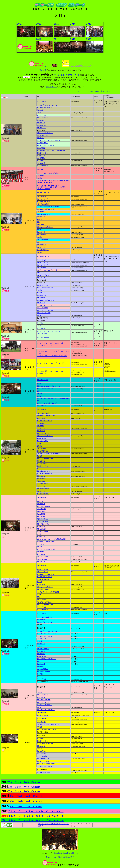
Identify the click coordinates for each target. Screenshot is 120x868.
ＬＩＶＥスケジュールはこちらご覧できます (91, 91)
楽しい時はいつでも (43, 489)
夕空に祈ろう (41, 217)
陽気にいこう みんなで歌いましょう (48, 386)
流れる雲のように (42, 380)
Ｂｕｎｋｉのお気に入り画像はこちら (60, 857)
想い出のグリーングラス (44, 202)
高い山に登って (42, 751)
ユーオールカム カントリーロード (50, 363)
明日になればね (42, 529)
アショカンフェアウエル (44, 602)
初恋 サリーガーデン (44, 313)
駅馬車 (39, 230)
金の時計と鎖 (41, 156)
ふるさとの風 (41, 431)
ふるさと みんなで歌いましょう (47, 403)
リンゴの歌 (40, 176)
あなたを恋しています (44, 506)
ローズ (39, 534)
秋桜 (38, 242)
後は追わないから (42, 153)
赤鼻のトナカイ (42, 128)
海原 (38, 222)
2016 (39, 24)
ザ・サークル (51, 87)
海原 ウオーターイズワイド (46, 310)
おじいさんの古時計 (43, 204)
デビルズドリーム (42, 519)
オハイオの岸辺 (42, 516)
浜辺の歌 (39, 547)
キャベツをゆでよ (42, 656)
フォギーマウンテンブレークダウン (48, 724)
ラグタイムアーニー (43, 193)
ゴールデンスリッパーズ (44, 305)
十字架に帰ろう (42, 120)
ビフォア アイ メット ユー (46, 634)
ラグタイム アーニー (44, 256)
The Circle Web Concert (24, 782)
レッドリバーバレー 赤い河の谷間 (48, 592)
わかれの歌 (40, 552)
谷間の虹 (39, 219)
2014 (73, 24)
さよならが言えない (43, 250)
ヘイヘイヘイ (41, 544)
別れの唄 (39, 394)
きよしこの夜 (41, 163)
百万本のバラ (41, 481)
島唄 (38, 597)
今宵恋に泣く (41, 110)
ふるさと (39, 252)
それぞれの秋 (41, 298)
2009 (89, 39)
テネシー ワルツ (42, 557)
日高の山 (39, 727)
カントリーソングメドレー (45, 133)
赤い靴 (39, 443)
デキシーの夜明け (42, 240)
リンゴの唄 (40, 423)
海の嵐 (39, 384)
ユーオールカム (42, 101)
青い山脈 (39, 456)
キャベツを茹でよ (42, 438)
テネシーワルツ (42, 161)
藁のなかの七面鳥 (42, 441)
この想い (39, 178)
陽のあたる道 (41, 232)
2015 (56, 24)
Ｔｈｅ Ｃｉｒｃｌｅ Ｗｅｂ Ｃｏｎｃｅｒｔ (36, 811)
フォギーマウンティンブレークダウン (48, 207)
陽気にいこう (41, 303)
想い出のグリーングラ (44, 108)
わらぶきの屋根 (42, 235)
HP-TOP (40, 66)
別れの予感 (40, 224)
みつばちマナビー (42, 532)
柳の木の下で (41, 123)
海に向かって (41, 293)
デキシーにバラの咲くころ (45, 617)
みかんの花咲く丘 (42, 451)
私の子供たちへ (42, 651)
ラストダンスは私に (43, 464)
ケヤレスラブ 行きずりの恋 (46, 549)
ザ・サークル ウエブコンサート (67, 75)
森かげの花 (40, 666)
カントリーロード (42, 199)
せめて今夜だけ (42, 158)
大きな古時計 (41, 514)
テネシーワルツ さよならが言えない (48, 173)
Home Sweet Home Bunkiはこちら (66, 853)
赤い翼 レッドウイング (44, 474)
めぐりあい (40, 323)
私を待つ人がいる (42, 262)
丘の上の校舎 (41, 620)
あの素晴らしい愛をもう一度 (46, 209)
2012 (39, 39)
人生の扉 (39, 641)
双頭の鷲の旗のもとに (44, 214)
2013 (89, 24)
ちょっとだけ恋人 (42, 669)
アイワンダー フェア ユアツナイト (48, 631)
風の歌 (39, 396)
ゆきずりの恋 (41, 664)
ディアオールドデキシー (44, 705)
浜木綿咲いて (41, 504)
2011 (56, 39)
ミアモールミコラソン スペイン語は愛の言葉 (51, 150)
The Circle (43, 70)
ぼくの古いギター (42, 484)
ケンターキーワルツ (43, 275)
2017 (20, 24)
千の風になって (42, 245)
